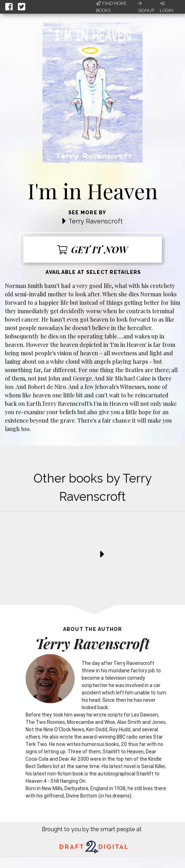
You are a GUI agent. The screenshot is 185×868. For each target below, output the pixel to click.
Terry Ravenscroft (95, 221)
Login (167, 7)
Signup (146, 7)
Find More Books (111, 7)
